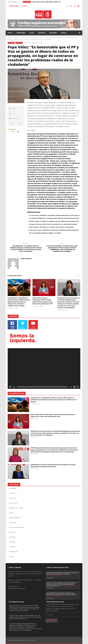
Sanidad (12, 542)
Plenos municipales (17, 527)
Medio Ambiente (15, 518)
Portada (16, 38)
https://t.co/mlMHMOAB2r (69, 586)
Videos (64, 33)
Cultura (12, 493)
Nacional (27, 2)
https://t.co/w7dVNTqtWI (54, 596)
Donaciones (14, 6)
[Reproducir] (10, 387)
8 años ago (50, 598)
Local (32, 33)
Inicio (10, 33)
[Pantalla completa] (78, 387)
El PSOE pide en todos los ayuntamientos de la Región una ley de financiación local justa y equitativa (53, 466)
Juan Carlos (36, 43)
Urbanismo (13, 552)
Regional (42, 33)
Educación (13, 503)
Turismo (12, 547)
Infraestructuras (16, 508)
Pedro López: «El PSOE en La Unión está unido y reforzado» (52, 227)
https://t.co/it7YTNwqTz (53, 576)
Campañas (13, 488)
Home (9, 38)
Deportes (13, 498)
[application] (44, 369)
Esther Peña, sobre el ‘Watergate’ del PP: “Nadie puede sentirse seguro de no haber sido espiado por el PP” (47, 2)
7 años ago (50, 578)
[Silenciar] (74, 387)
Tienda (24, 6)
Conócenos (21, 33)
